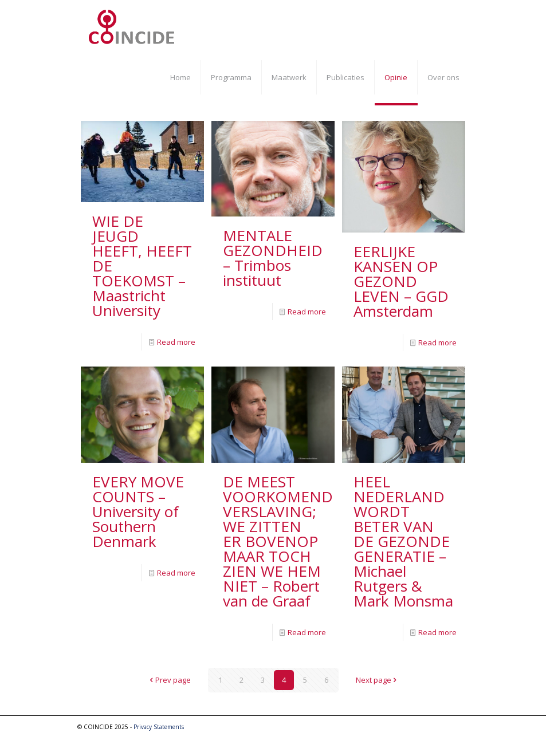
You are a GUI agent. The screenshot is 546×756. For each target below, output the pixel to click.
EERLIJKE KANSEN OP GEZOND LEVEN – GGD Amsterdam (401, 281)
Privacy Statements (159, 727)
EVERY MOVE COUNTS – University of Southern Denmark (138, 511)
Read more (176, 342)
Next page (377, 680)
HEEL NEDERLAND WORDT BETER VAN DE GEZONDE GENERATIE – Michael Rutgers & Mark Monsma (403, 541)
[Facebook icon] (441, 726)
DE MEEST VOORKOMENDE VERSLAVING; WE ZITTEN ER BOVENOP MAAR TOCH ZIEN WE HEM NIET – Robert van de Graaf (282, 541)
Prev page (169, 680)
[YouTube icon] (453, 726)
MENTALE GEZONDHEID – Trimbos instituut (273, 258)
